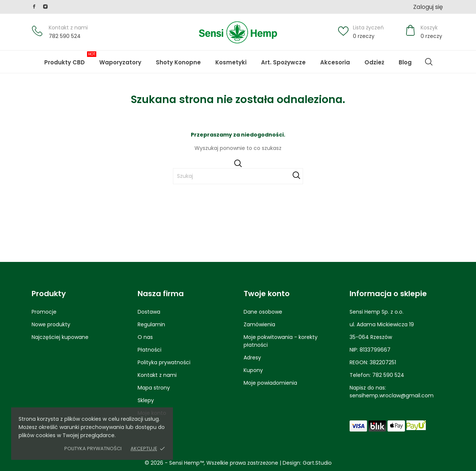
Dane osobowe (263, 312)
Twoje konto (267, 294)
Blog (411, 59)
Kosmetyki (231, 62)
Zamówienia (259, 324)
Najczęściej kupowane (60, 337)
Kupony (253, 370)
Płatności (149, 350)
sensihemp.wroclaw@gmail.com (392, 395)
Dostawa (149, 312)
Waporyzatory (120, 62)
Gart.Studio (317, 463)
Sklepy (146, 400)
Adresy (252, 358)
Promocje (44, 312)
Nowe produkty (51, 324)
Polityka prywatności (93, 448)
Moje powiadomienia (270, 383)
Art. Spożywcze (283, 62)
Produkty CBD (70, 59)
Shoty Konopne (184, 59)
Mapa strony (154, 388)
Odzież (374, 62)
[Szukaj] (238, 176)
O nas (145, 337)
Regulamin (151, 324)
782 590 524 (65, 36)
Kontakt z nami (68, 28)
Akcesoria (335, 62)
